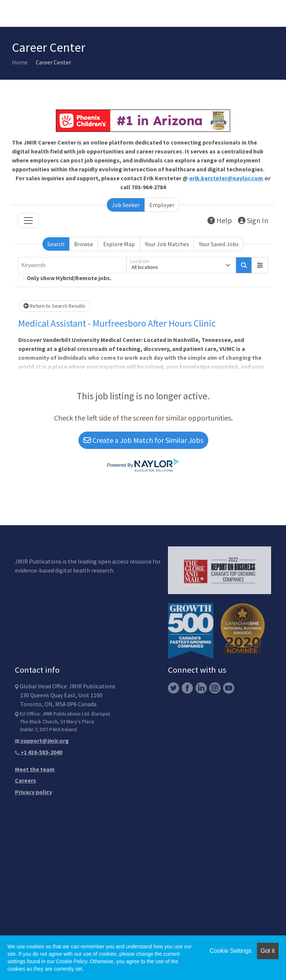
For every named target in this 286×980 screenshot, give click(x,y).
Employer (162, 205)
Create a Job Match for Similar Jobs (143, 440)
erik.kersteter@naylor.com (226, 178)
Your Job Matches (167, 244)
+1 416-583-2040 (39, 752)
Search (56, 244)
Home (20, 62)
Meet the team (35, 769)
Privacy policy (34, 792)
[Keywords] (72, 265)
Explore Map (119, 244)
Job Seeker (126, 205)
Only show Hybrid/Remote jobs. (69, 278)
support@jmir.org (42, 740)
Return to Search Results (54, 306)
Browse (84, 244)
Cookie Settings (231, 951)
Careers (26, 780)
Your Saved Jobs (219, 244)
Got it (268, 951)
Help (220, 220)
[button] (260, 265)
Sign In (253, 220)
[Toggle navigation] (28, 221)
